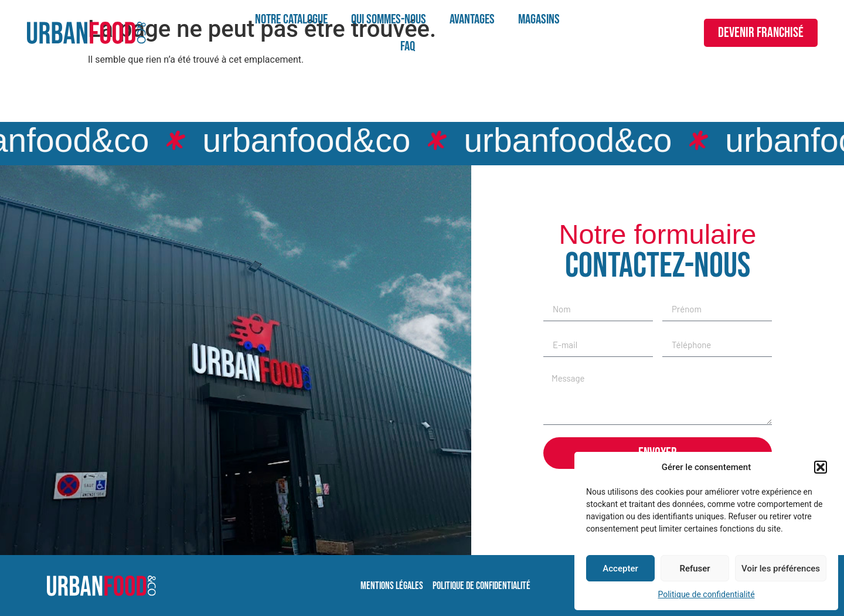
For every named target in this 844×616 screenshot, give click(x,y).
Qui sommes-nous (389, 19)
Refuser (695, 569)
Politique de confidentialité (706, 594)
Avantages (472, 19)
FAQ (408, 46)
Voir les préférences (781, 569)
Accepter (620, 569)
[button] (821, 467)
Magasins (539, 19)
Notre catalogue (291, 19)
